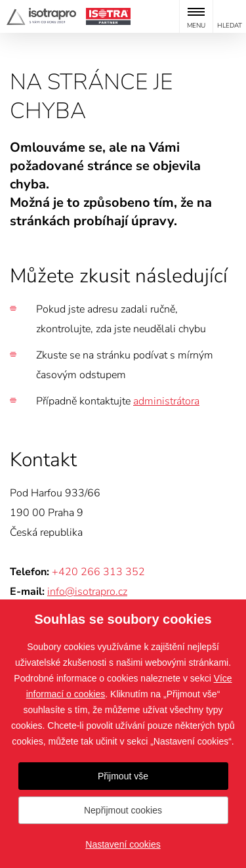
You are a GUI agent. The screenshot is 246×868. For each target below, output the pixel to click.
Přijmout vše (123, 776)
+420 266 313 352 (98, 572)
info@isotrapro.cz (87, 592)
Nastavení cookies (123, 844)
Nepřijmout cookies (123, 810)
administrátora (166, 401)
